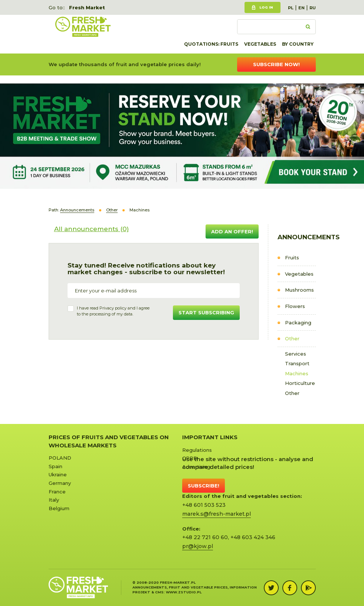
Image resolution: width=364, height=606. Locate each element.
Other (292, 338)
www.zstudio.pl (184, 592)
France (57, 492)
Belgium (59, 508)
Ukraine (58, 474)
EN (301, 8)
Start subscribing (206, 312)
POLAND (60, 458)
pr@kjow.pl (198, 546)
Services (296, 354)
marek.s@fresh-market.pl (217, 514)
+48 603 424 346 (253, 537)
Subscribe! (204, 486)
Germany (60, 483)
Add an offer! (232, 231)
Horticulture (300, 383)
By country (298, 44)
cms (159, 592)
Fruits (292, 257)
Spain (55, 466)
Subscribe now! (276, 64)
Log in (266, 7)
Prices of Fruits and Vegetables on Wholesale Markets (109, 441)
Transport (297, 363)
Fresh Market (87, 7)
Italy (54, 500)
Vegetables (260, 44)
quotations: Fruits (211, 44)
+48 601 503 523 (204, 505)
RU (313, 8)
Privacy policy (113, 308)
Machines (297, 373)
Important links (210, 437)
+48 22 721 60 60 (205, 537)
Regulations (197, 450)
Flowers (295, 306)
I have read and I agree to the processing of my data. (113, 311)
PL (291, 8)
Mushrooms (299, 290)
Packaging (298, 323)
